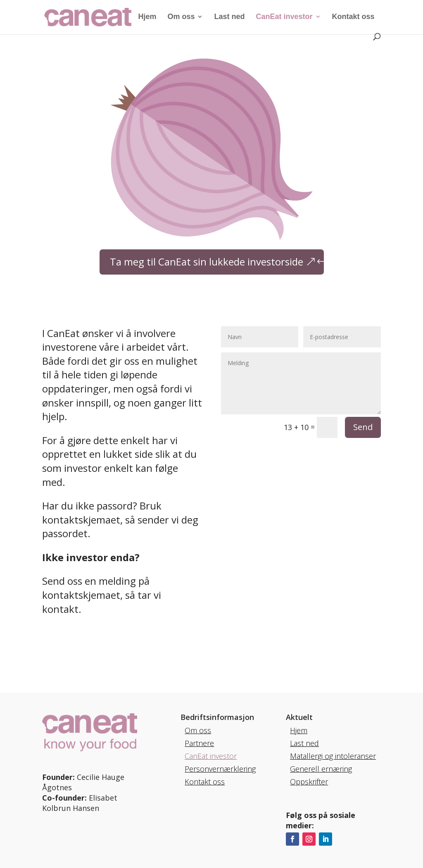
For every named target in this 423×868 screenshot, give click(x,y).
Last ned (229, 17)
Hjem (147, 17)
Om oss (181, 17)
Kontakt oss (353, 17)
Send (363, 427)
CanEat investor (284, 17)
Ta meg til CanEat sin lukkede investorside (207, 262)
